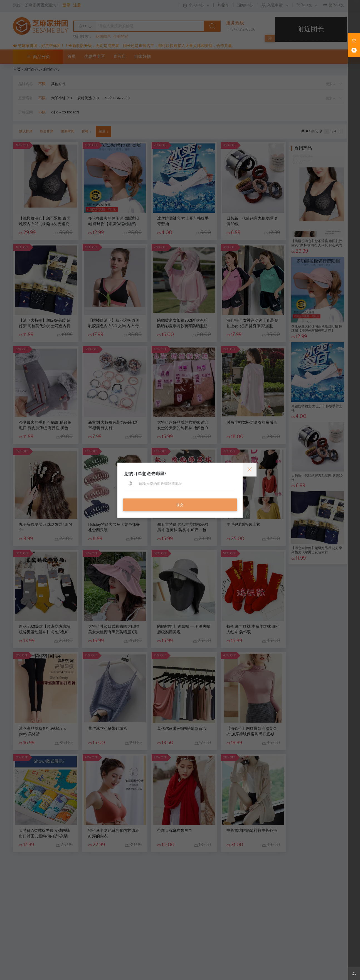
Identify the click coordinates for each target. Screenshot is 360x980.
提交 (180, 505)
